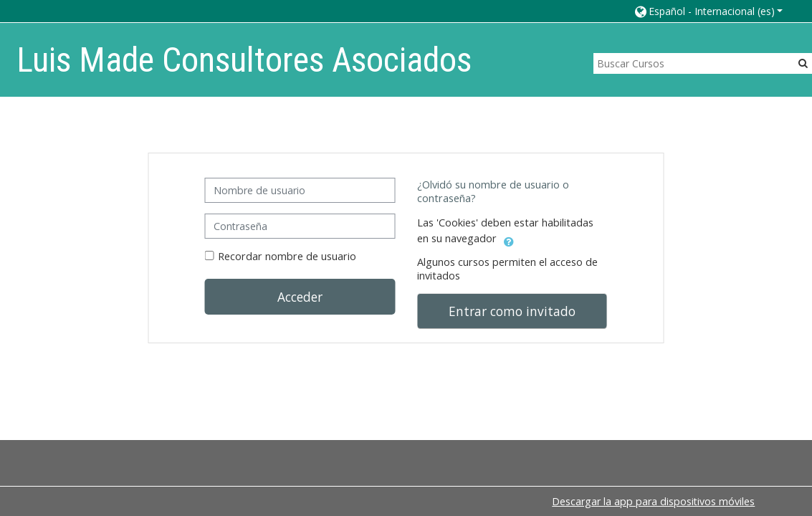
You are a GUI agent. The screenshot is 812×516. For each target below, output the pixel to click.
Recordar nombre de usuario (287, 256)
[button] (708, 11)
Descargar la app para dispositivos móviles (653, 501)
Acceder (300, 297)
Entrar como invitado (512, 311)
